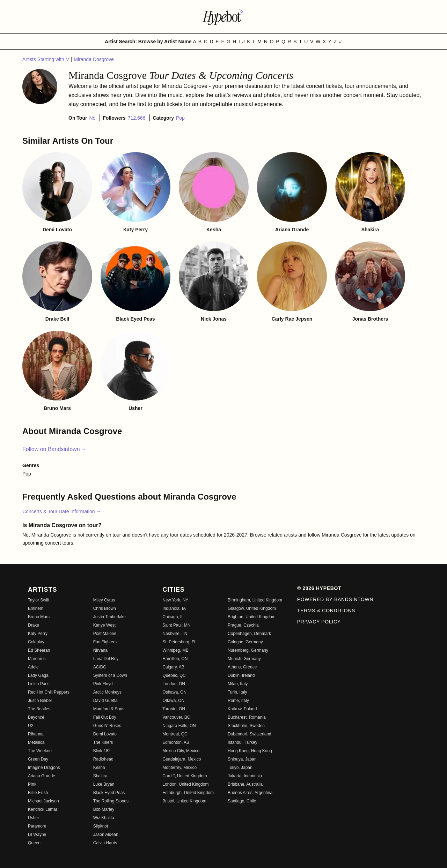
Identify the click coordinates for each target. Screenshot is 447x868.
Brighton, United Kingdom (252, 617)
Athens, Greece (242, 667)
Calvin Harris (105, 843)
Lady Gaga (38, 675)
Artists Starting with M (47, 59)
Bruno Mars (39, 617)
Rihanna (36, 734)
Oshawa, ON (174, 692)
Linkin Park (38, 684)
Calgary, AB (173, 667)
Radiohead (103, 759)
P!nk (32, 784)
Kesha (99, 768)
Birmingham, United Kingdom (255, 600)
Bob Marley (104, 809)
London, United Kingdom (185, 784)
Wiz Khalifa (104, 818)
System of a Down (110, 675)
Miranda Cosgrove (94, 59)
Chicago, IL (173, 617)
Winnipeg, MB (175, 650)
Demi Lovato (105, 734)
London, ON (174, 684)
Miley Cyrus (104, 600)
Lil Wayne (37, 835)
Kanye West (104, 625)
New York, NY (175, 600)
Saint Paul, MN (176, 625)
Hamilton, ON (175, 659)
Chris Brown (105, 608)
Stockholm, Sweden (246, 726)
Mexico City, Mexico (181, 751)
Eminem (36, 608)
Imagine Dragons (44, 768)
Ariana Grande (42, 776)
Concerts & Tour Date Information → (62, 511)
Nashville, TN (175, 634)
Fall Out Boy (105, 717)
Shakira (100, 776)
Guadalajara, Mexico (182, 759)
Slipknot (101, 826)
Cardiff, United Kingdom (185, 776)
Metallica (36, 742)
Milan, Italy (238, 684)
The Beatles (39, 709)
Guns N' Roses (107, 726)
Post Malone (105, 634)
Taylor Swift (39, 600)
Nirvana (100, 650)
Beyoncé (36, 717)
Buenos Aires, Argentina (250, 793)
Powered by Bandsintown (335, 599)
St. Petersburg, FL (179, 642)
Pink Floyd (103, 684)
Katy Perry (38, 634)
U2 (31, 726)
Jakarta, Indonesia (245, 776)
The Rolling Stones (111, 801)
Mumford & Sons (109, 709)
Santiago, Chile (242, 801)
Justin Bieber (40, 701)
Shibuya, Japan (242, 759)
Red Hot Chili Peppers (49, 692)
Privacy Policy (319, 622)
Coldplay (36, 642)
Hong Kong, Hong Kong (250, 751)
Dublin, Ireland (241, 675)
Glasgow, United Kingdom (252, 608)
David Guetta (105, 701)
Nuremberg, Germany (248, 650)
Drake (34, 625)
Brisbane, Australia (245, 784)
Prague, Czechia (243, 625)
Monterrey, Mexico (179, 768)
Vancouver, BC (176, 717)
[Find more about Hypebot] (223, 17)
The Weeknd (40, 751)
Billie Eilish (38, 793)
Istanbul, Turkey (243, 742)
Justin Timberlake (109, 617)
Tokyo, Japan (240, 768)
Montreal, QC (175, 734)
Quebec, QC (174, 675)
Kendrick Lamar (43, 809)
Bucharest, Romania (247, 717)
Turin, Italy (237, 692)
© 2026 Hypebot (319, 588)
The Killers (103, 742)
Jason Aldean (106, 835)
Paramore (37, 826)
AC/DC (100, 667)
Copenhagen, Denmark (249, 634)
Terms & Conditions (326, 611)
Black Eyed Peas (109, 793)
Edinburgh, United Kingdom (188, 793)
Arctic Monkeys (107, 692)
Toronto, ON (174, 709)
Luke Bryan (104, 784)
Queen (34, 843)
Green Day (38, 759)
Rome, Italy (238, 701)
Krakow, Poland (242, 709)
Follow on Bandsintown (54, 449)
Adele (33, 667)
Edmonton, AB (176, 742)
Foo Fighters (105, 642)
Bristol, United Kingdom (184, 801)
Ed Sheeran (39, 650)
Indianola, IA (174, 608)
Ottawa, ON (173, 701)
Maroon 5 (37, 659)
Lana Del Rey (106, 659)
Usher (34, 818)
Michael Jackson (43, 801)
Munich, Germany (244, 659)
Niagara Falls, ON (179, 726)
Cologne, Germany (245, 642)
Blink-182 (102, 751)
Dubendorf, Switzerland (250, 734)
